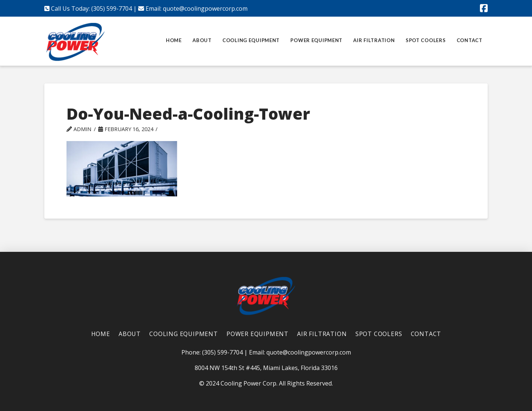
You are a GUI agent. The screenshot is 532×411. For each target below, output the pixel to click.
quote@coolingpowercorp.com (205, 8)
